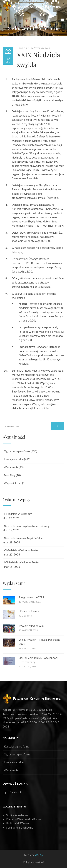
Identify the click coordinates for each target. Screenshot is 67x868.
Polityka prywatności (34, 862)
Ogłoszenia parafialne (16, 451)
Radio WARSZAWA (18, 823)
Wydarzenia (10, 467)
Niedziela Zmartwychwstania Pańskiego (27, 526)
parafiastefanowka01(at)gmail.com (36, 718)
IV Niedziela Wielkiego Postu (21, 562)
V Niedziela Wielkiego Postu (20, 550)
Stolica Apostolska (17, 815)
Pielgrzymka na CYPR (32, 597)
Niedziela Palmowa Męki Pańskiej (23, 538)
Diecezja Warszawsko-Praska (24, 819)
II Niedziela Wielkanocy (17, 514)
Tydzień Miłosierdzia (31, 626)
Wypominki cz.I (12, 483)
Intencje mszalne (13, 459)
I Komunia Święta (29, 611)
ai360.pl (39, 855)
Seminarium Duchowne (20, 827)
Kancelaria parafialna (16, 746)
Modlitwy (9, 475)
